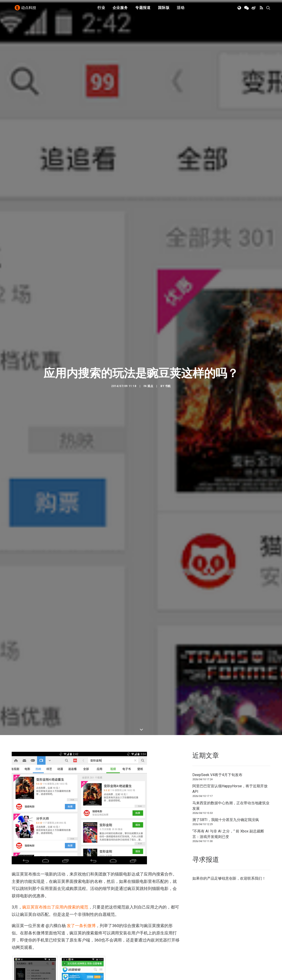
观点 (150, 381)
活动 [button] (181, 10)
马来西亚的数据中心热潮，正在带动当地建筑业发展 (231, 795)
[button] (240, 10)
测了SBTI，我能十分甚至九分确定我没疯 (226, 810)
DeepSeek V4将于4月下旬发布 (217, 765)
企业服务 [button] (120, 10)
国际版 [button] (164, 10)
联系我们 (255, 868)
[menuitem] (101, 10)
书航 (168, 381)
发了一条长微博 (81, 915)
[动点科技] (26, 10)
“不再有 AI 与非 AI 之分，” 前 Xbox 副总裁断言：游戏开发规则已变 (228, 824)
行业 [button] (101, 10)
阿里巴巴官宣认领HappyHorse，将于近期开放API (230, 779)
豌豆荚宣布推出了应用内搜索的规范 (55, 897)
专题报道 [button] (143, 10)
